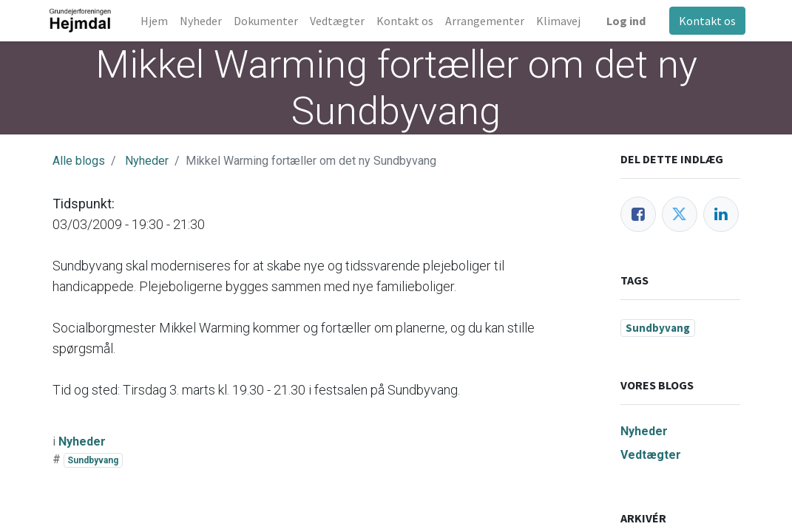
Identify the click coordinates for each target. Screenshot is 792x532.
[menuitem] (159, 21)
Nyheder (147, 161)
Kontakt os (702, 21)
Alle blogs (79, 161)
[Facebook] (638, 214)
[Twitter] (680, 214)
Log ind (621, 21)
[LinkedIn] (721, 214)
